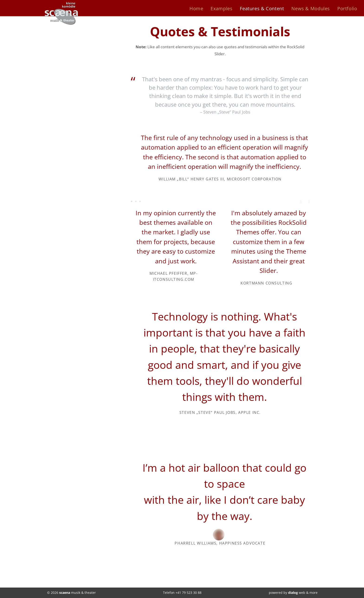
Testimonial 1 (132, 202)
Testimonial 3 (136, 202)
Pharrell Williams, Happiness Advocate (220, 543)
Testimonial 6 (140, 202)
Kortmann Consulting (266, 283)
